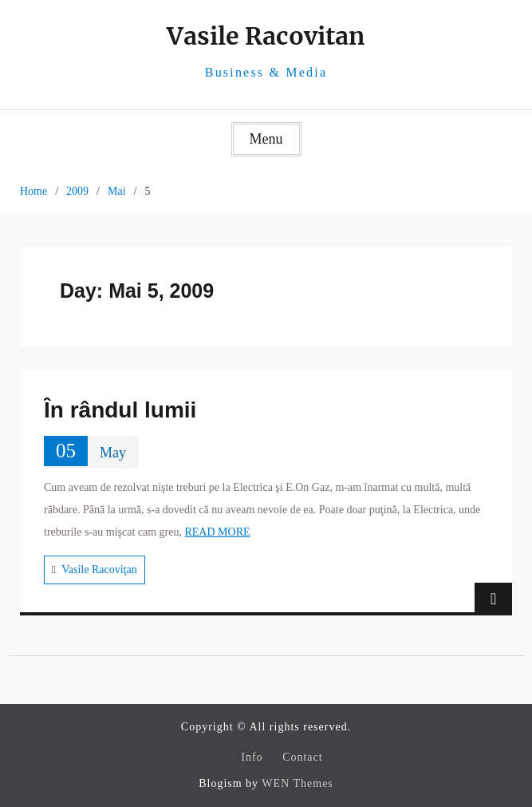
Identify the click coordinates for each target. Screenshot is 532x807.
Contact (303, 757)
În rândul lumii (120, 410)
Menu (266, 139)
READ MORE (217, 532)
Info (252, 757)
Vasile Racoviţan (99, 570)
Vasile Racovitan (266, 36)
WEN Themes (297, 783)
